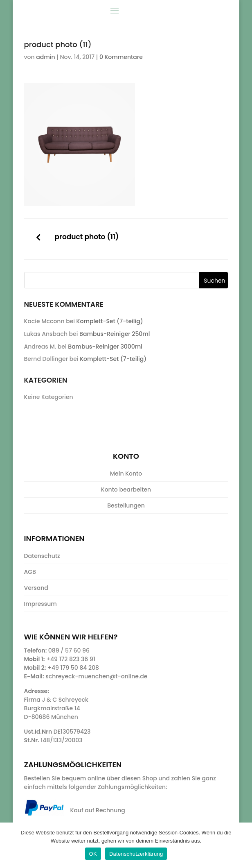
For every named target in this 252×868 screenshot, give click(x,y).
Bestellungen (126, 505)
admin (45, 57)
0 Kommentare (121, 57)
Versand (36, 588)
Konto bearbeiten (126, 490)
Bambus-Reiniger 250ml (115, 334)
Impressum (40, 604)
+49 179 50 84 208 (73, 668)
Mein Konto (126, 474)
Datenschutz (42, 556)
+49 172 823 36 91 (71, 659)
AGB (30, 572)
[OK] (242, 845)
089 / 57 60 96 (69, 650)
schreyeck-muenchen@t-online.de (96, 676)
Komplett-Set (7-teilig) (110, 321)
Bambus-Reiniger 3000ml (105, 347)
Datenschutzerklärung (136, 854)
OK (93, 854)
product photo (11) (87, 237)
